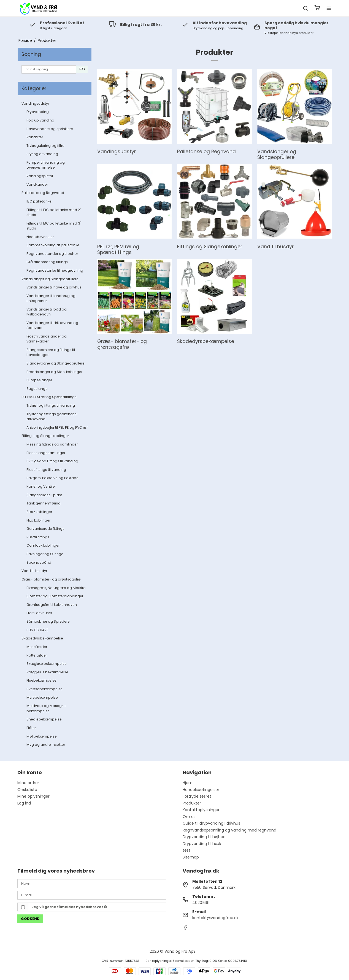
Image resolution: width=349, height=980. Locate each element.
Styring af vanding (42, 154)
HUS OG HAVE (37, 630)
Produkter (192, 803)
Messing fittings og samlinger (52, 444)
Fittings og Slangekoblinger (45, 436)
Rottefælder (37, 655)
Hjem (188, 783)
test (186, 850)
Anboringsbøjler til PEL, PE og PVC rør (57, 427)
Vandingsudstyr (35, 103)
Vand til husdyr (34, 571)
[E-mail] (92, 895)
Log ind (24, 803)
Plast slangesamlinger (46, 453)
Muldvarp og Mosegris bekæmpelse (46, 708)
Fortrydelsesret (197, 796)
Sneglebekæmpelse (44, 719)
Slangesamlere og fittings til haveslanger (51, 352)
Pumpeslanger (39, 380)
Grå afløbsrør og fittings (47, 262)
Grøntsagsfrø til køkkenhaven (52, 605)
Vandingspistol (40, 176)
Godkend (30, 919)
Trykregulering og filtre (45, 146)
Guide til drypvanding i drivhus (211, 823)
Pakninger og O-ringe (45, 554)
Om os (189, 817)
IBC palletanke (39, 201)
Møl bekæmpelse (42, 736)
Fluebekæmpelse (41, 680)
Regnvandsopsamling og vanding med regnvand (229, 830)
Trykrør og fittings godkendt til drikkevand (52, 416)
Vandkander (37, 184)
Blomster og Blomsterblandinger (55, 596)
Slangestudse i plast (44, 495)
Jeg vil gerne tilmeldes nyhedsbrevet (69, 907)
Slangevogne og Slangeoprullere (56, 363)
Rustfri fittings (38, 537)
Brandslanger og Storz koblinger (54, 372)
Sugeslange (37, 389)
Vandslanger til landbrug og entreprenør (51, 298)
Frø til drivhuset (39, 613)
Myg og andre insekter (46, 745)
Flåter (31, 728)
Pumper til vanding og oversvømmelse (46, 165)
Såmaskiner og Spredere (48, 621)
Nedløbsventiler (40, 237)
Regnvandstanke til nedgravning (55, 270)
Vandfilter (35, 137)
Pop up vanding (40, 120)
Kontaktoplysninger (201, 810)
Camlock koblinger (43, 545)
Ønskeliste (27, 790)
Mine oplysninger (33, 796)
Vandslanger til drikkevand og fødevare (52, 325)
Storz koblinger (39, 512)
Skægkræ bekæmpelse (47, 664)
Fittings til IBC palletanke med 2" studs (54, 212)
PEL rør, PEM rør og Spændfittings (49, 397)
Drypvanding (38, 112)
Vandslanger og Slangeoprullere (50, 279)
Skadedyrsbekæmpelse (42, 638)
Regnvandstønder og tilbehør (52, 254)
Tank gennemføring (44, 503)
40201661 (201, 903)
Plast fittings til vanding (46, 470)
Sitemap (191, 857)
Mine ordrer (28, 783)
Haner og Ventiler (41, 486)
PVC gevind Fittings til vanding (52, 461)
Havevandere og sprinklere (50, 129)
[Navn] (92, 883)
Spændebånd (39, 562)
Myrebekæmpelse (42, 697)
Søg (82, 69)
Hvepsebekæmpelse (44, 689)
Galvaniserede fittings (45, 529)
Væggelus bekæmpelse (47, 672)
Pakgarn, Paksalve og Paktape (52, 478)
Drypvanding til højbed (204, 837)
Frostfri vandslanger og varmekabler (47, 339)
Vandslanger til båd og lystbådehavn (47, 312)
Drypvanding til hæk (202, 844)
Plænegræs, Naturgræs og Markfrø (56, 588)
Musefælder (37, 647)
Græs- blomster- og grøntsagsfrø (51, 579)
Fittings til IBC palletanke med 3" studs (54, 226)
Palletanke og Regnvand (43, 193)
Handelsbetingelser (201, 790)
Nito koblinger (38, 520)
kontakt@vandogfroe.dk (215, 918)
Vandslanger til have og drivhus (54, 287)
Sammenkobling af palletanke (53, 245)
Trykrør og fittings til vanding (51, 405)
